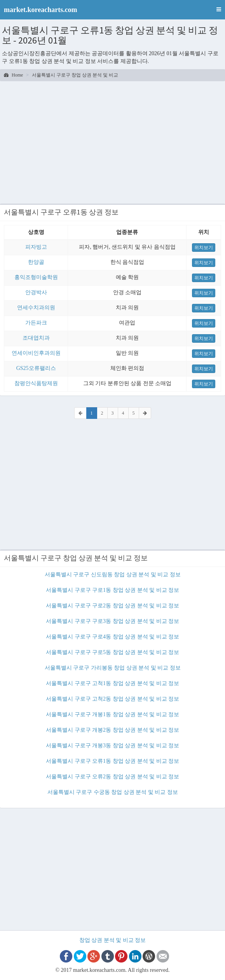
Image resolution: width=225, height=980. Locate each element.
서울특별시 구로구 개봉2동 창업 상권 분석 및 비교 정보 (112, 730)
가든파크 (36, 323)
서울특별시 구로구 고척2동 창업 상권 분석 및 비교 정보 (112, 699)
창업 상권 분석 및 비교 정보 (113, 940)
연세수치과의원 (36, 308)
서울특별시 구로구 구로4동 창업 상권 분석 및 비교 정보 (112, 637)
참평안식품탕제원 (36, 383)
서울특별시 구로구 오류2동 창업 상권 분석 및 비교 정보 (112, 777)
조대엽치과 (36, 338)
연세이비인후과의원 (36, 353)
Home (13, 75)
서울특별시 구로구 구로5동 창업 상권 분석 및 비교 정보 (112, 652)
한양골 (36, 262)
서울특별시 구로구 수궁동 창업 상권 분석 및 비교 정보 (113, 792)
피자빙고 (36, 247)
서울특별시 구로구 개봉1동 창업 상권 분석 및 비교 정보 (112, 714)
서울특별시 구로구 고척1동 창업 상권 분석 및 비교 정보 (112, 683)
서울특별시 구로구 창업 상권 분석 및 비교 (75, 75)
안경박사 (36, 292)
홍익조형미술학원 (36, 277)
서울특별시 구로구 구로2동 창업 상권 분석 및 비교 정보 (112, 606)
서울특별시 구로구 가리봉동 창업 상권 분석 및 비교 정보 (113, 668)
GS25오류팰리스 (36, 368)
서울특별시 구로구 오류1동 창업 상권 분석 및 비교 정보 (112, 761)
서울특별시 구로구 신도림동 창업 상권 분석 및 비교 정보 (113, 575)
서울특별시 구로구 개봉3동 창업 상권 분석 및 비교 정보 (112, 745)
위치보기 (204, 248)
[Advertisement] (112, 141)
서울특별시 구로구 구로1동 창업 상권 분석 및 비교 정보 (112, 590)
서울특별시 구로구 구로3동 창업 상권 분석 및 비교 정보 (112, 621)
